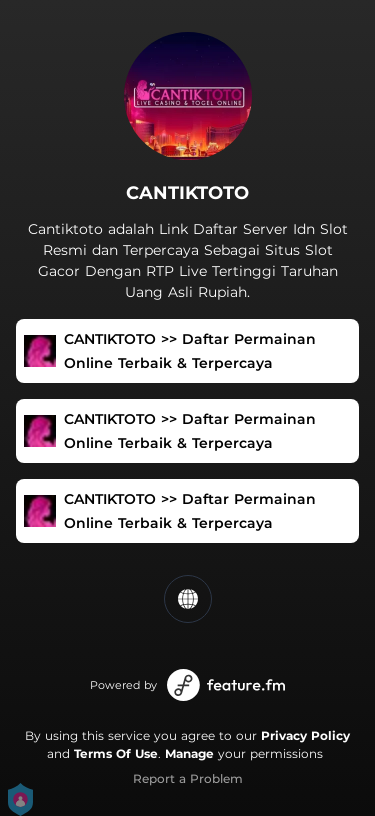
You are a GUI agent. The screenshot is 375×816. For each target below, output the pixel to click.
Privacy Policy (305, 735)
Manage (189, 753)
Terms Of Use (116, 753)
